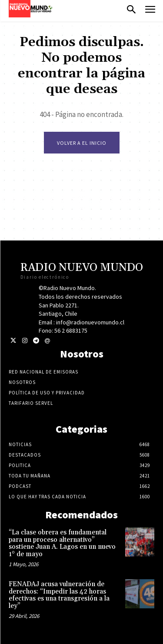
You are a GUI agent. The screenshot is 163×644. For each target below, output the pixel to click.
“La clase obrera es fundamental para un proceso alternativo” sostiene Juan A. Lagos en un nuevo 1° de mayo (62, 543)
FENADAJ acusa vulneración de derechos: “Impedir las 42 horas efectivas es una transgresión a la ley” (59, 595)
